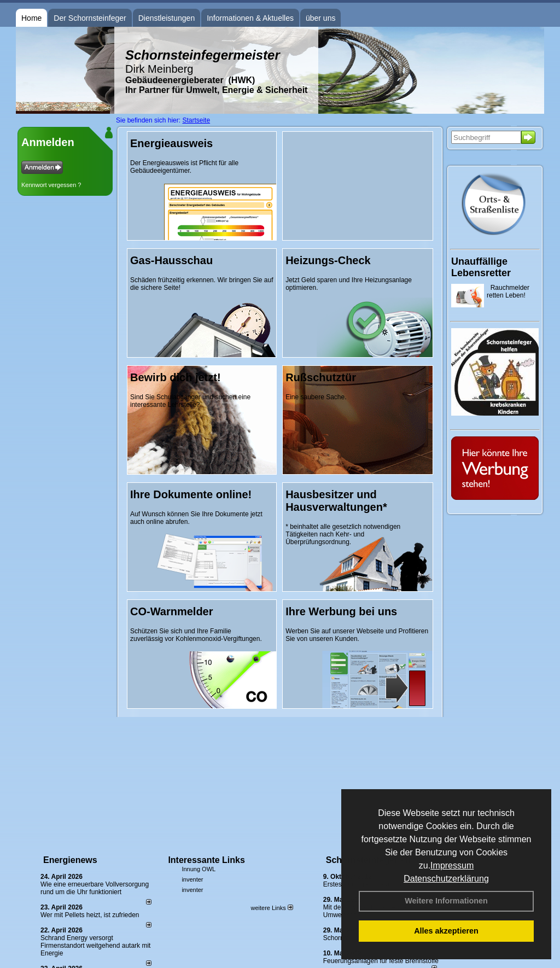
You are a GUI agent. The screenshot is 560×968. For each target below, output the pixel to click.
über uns (320, 18)
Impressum (452, 865)
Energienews (70, 860)
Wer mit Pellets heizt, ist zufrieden (90, 915)
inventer (192, 879)
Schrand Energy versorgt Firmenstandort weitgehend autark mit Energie (95, 946)
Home (31, 18)
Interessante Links (206, 860)
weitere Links (272, 908)
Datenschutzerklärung (446, 879)
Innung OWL (199, 869)
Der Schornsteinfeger (90, 18)
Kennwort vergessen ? (51, 185)
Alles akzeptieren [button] (446, 931)
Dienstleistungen (167, 18)
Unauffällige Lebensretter (481, 267)
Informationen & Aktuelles (250, 18)
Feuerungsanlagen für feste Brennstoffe (381, 961)
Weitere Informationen (446, 901)
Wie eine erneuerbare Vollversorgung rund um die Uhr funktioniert (95, 888)
